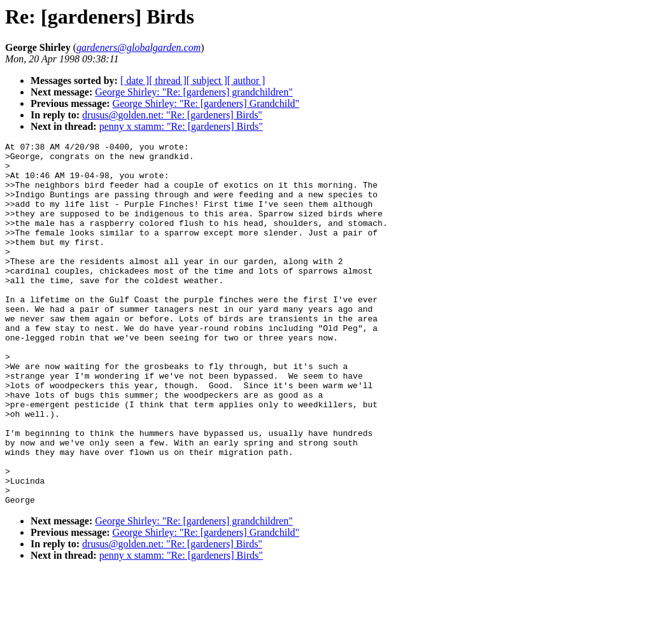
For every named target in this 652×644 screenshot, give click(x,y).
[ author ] (246, 80)
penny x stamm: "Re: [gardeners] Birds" (181, 126)
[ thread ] (168, 80)
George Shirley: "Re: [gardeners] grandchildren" (194, 92)
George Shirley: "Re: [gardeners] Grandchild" (206, 103)
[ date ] (135, 80)
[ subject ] (207, 80)
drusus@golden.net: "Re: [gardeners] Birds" (172, 115)
